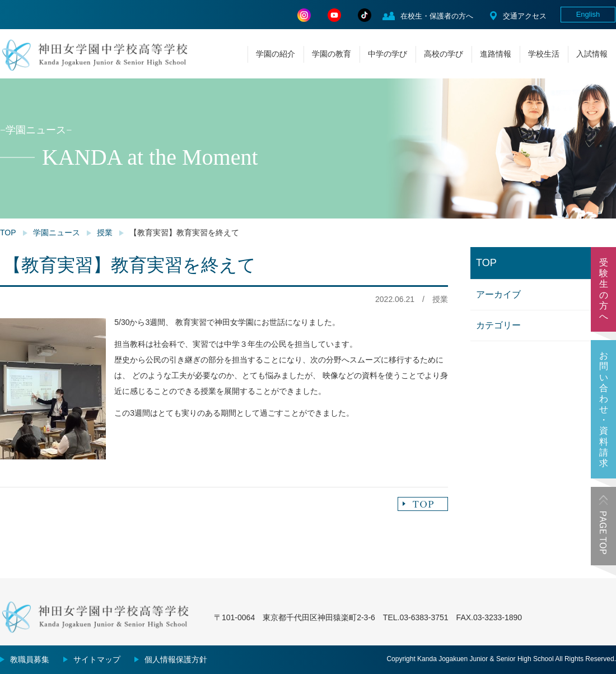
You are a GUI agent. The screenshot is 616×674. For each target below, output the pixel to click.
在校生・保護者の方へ (437, 16)
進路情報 (496, 54)
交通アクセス (525, 16)
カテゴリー (498, 325)
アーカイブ (498, 294)
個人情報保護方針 (176, 659)
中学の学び (388, 54)
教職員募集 (30, 659)
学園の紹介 (276, 54)
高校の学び (444, 54)
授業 (105, 233)
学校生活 (544, 54)
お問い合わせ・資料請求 (604, 409)
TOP (8, 233)
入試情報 (592, 54)
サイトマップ (97, 659)
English (588, 14)
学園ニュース (57, 233)
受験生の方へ (604, 289)
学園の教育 (332, 54)
